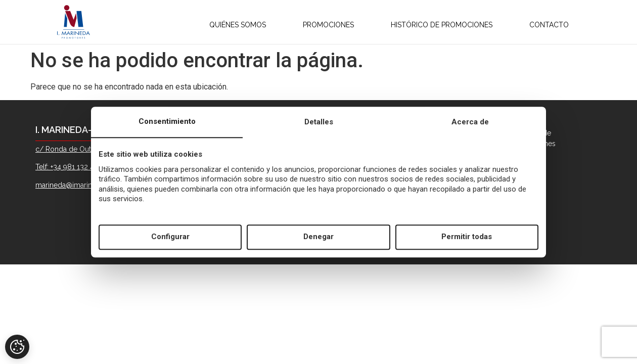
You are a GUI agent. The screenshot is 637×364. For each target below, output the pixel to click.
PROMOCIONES (317, 25)
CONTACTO (543, 25)
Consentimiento (167, 121)
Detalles (319, 122)
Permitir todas (467, 237)
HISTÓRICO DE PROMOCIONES (430, 25)
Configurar (170, 237)
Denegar (318, 237)
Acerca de (470, 122)
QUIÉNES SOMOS (226, 25)
